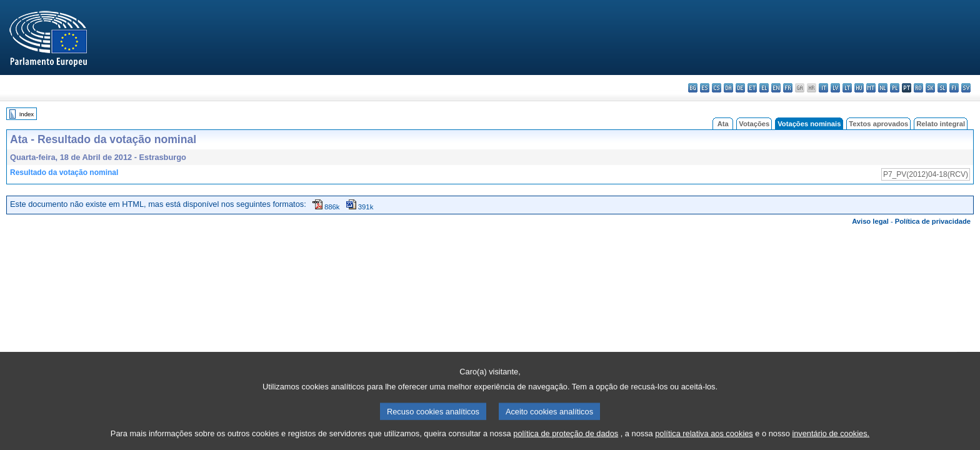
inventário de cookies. (831, 441)
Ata (723, 124)
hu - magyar (859, 88)
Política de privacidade (933, 221)
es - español (705, 88)
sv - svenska (966, 88)
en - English (776, 88)
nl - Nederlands (883, 88)
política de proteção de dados (566, 441)
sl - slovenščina (942, 88)
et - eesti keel (752, 88)
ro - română (918, 88)
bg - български (693, 88)
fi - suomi (954, 88)
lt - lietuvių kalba (847, 88)
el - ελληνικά (764, 88)
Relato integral (941, 124)
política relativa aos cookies (704, 441)
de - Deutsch (740, 88)
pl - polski (895, 88)
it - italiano (823, 88)
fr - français (788, 88)
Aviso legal (870, 221)
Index (27, 114)
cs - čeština (717, 88)
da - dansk (728, 88)
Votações (754, 124)
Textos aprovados (878, 124)
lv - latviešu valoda (835, 88)
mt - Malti (871, 88)
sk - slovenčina (930, 88)
